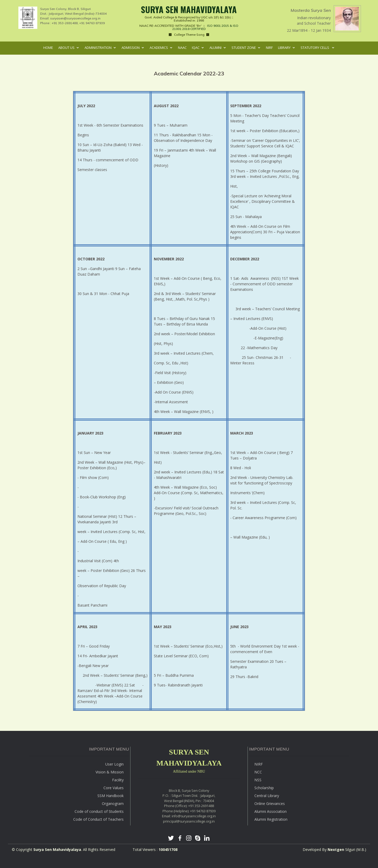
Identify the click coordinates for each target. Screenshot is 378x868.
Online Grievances (270, 804)
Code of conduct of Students (99, 811)
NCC (258, 772)
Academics (159, 48)
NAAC (182, 48)
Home (48, 48)
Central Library (267, 796)
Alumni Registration (271, 819)
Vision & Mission (110, 772)
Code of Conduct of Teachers (98, 819)
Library (284, 48)
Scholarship (264, 788)
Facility (118, 780)
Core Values (114, 788)
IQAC (196, 48)
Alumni (216, 48)
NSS (258, 780)
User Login (114, 764)
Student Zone (244, 48)
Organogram (113, 804)
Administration (98, 48)
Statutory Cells (315, 48)
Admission (131, 48)
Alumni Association (271, 811)
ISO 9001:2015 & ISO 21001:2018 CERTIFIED (201, 27)
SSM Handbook (111, 796)
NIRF (269, 48)
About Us (66, 48)
